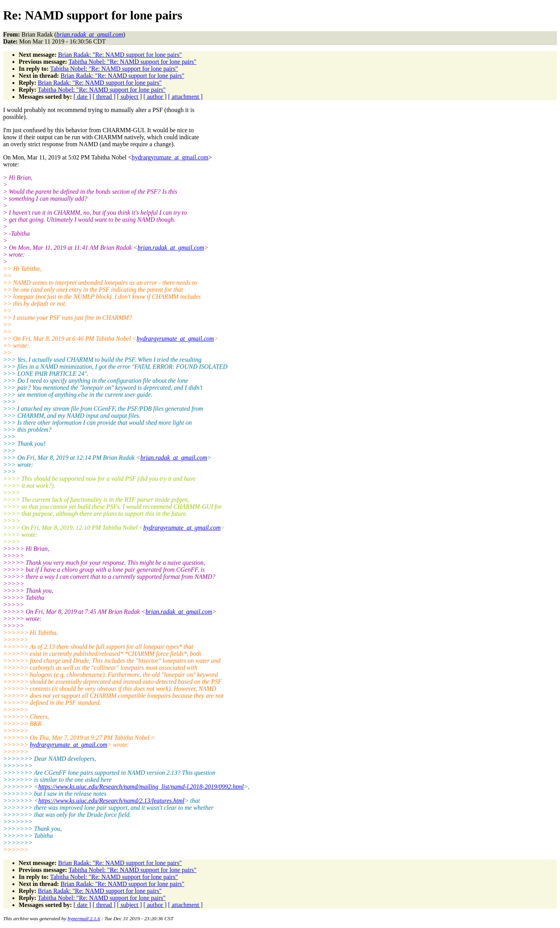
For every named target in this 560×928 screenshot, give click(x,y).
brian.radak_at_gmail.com (171, 248)
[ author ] (155, 97)
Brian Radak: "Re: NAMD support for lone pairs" (120, 55)
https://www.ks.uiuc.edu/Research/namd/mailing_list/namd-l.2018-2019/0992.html (141, 787)
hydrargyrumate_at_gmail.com (170, 157)
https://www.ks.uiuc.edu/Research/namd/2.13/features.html (111, 801)
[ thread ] (104, 97)
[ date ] (82, 97)
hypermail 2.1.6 (84, 918)
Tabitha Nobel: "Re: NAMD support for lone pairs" (132, 62)
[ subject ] (129, 97)
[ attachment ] (185, 97)
